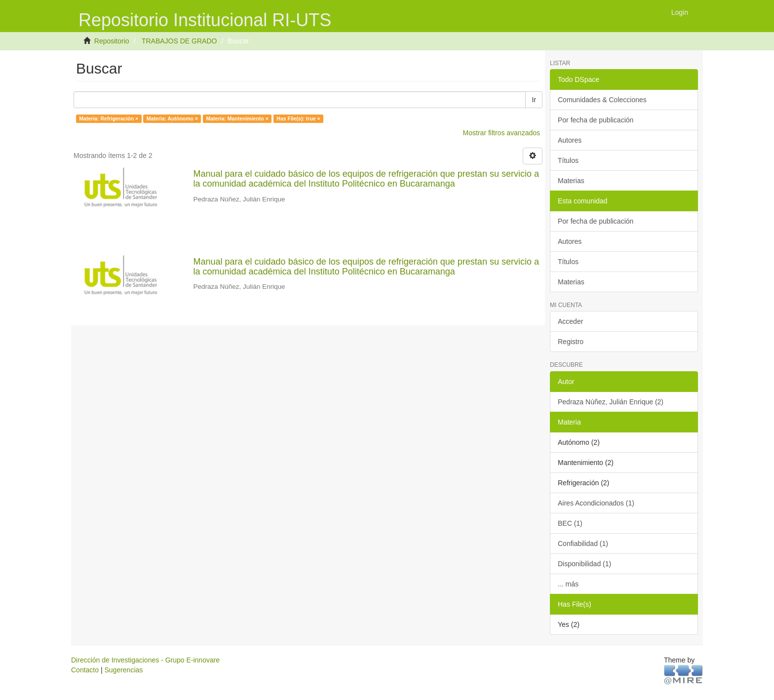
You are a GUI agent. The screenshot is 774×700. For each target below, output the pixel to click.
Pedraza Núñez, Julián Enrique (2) (611, 402)
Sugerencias (123, 670)
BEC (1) (570, 523)
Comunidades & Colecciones (602, 100)
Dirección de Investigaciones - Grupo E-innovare (145, 660)
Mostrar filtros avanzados (502, 133)
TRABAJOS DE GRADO (179, 41)
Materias (571, 181)
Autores (570, 140)
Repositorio (112, 41)
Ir (534, 100)
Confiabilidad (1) (583, 544)
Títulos (568, 160)
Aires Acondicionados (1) (596, 503)
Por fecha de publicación (596, 120)
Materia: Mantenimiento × (237, 118)
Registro (571, 342)
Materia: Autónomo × (172, 118)
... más (568, 584)
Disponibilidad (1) (584, 564)
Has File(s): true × (298, 118)
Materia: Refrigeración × (109, 118)
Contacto (85, 670)
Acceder (570, 321)
